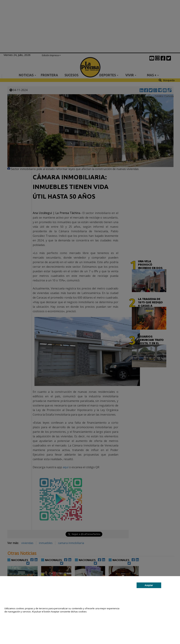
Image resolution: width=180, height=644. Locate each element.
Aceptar (149, 585)
